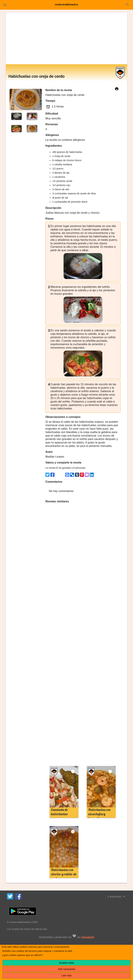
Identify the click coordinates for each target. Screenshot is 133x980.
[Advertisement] (67, 38)
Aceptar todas (66, 963)
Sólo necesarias (66, 969)
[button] (5, 5)
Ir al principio (117, 896)
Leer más (66, 976)
